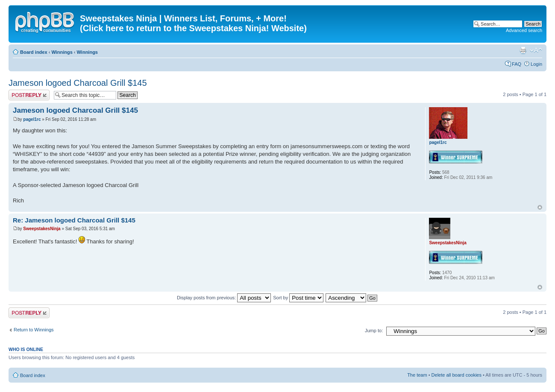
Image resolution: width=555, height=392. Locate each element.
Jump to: (374, 331)
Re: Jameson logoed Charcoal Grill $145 (74, 220)
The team (417, 375)
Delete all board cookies (457, 375)
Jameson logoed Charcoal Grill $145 (78, 83)
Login (536, 64)
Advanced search (524, 30)
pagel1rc (32, 119)
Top (540, 207)
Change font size (536, 50)
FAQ (517, 64)
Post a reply (29, 95)
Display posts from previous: (224, 298)
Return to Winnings (34, 330)
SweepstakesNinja (42, 229)
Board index (34, 52)
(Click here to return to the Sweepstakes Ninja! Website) (193, 28)
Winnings (62, 52)
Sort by (298, 298)
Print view (523, 50)
